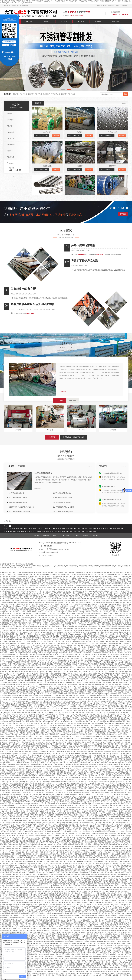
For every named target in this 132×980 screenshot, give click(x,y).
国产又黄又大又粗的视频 (43, 830)
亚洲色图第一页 (49, 765)
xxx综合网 (52, 884)
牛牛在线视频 (62, 606)
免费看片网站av (72, 791)
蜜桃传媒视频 (68, 960)
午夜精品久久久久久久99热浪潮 (47, 683)
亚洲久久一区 (85, 783)
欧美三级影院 (126, 835)
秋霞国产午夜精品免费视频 (89, 707)
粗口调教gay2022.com (49, 640)
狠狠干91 (95, 595)
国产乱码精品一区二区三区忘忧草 (29, 684)
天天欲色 (85, 709)
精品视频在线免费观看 (52, 832)
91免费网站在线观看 (52, 619)
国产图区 (112, 636)
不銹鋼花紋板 (55, 94)
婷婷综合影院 (86, 595)
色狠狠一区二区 (43, 772)
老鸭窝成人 (12, 927)
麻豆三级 (5, 599)
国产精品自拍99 (116, 947)
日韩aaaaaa (118, 707)
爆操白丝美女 (35, 576)
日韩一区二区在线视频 (59, 742)
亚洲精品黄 (8, 658)
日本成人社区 (106, 681)
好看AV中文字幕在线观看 (41, 673)
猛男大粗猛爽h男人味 (101, 876)
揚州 (46, 529)
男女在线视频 (107, 742)
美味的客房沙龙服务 (122, 615)
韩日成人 (71, 917)
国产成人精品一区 (38, 638)
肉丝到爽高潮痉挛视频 (58, 962)
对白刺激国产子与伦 (11, 904)
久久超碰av (70, 681)
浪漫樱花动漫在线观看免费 (59, 781)
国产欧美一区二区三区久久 (29, 655)
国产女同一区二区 (56, 848)
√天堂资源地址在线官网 (80, 621)
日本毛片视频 (108, 686)
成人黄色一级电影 (66, 830)
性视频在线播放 (24, 860)
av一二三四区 (108, 802)
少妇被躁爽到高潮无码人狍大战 (110, 630)
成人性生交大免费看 (44, 671)
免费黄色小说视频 (110, 768)
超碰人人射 (65, 642)
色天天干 (119, 606)
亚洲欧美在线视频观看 (124, 970)
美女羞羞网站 (16, 720)
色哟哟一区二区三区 (103, 640)
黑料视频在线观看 (68, 847)
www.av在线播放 (39, 869)
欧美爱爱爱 (79, 927)
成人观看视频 (66, 819)
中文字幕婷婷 (37, 623)
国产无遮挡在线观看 (14, 617)
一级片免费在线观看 (66, 651)
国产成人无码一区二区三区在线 (77, 584)
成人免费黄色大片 (120, 921)
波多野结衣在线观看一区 (91, 966)
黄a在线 (31, 602)
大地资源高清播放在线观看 (82, 740)
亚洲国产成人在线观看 (13, 649)
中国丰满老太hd (33, 643)
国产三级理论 (103, 940)
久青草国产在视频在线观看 (29, 610)
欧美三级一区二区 (36, 781)
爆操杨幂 (91, 735)
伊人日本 (3, 619)
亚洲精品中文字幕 (124, 804)
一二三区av (119, 820)
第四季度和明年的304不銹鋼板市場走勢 (22, 507)
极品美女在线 (83, 778)
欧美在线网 (69, 720)
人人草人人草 (82, 623)
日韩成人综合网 (112, 733)
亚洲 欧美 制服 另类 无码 (97, 781)
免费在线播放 (20, 837)
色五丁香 (33, 574)
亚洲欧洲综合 (93, 627)
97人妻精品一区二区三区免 (107, 766)
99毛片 (85, 938)
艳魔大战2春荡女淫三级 (51, 882)
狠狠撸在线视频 (40, 889)
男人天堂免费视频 (107, 945)
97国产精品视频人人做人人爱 (105, 615)
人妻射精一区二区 (63, 614)
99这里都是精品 (43, 647)
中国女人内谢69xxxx (17, 636)
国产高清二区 (70, 876)
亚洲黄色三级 (96, 914)
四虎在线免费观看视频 (123, 740)
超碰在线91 (53, 656)
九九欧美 (117, 927)
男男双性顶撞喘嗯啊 (94, 673)
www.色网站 (96, 763)
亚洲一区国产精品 (94, 755)
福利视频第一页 (93, 647)
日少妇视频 (4, 595)
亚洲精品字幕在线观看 (68, 820)
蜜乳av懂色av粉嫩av (70, 731)
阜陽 (27, 532)
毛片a (8, 901)
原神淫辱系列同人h (20, 707)
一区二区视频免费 (118, 701)
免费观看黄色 (86, 688)
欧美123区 (108, 912)
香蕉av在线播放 (32, 807)
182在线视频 (100, 697)
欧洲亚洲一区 (106, 710)
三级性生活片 (75, 817)
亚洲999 (123, 703)
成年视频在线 (30, 640)
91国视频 (51, 597)
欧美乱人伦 (102, 737)
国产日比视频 (47, 591)
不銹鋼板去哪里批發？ (109, 489)
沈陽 (55, 532)
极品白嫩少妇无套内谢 (48, 649)
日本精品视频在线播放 (108, 606)
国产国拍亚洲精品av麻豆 (51, 943)
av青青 (106, 889)
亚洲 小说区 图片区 (25, 819)
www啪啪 (85, 899)
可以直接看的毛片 (82, 964)
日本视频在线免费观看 (22, 656)
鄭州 (114, 529)
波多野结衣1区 (68, 722)
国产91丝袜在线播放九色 (111, 915)
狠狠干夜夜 (26, 847)
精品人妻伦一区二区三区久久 (109, 580)
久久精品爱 (27, 973)
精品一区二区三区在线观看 (120, 681)
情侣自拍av (79, 763)
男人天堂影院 (83, 897)
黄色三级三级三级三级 (11, 893)
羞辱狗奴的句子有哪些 (65, 653)
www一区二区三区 (78, 701)
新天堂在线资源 (84, 958)
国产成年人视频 (84, 684)
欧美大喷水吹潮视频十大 (15, 692)
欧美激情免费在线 (83, 617)
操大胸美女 (114, 863)
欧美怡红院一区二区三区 (17, 586)
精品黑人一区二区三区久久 (51, 582)
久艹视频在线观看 (52, 688)
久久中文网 (74, 860)
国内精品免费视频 (30, 683)
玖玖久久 (70, 686)
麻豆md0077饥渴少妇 (78, 800)
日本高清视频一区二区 (58, 874)
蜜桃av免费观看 (114, 763)
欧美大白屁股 (115, 904)
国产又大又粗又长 (53, 833)
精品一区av (48, 789)
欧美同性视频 (31, 938)
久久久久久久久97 (10, 781)
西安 (59, 532)
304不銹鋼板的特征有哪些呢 (18, 502)
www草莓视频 (95, 582)
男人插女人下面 (95, 945)
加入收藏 (99, 6)
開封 (122, 529)
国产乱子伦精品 (14, 599)
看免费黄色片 (90, 701)
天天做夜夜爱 (91, 714)
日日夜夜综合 (70, 610)
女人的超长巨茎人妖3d (39, 768)
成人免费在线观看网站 (51, 615)
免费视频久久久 (76, 822)
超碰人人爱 (39, 828)
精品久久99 (8, 612)
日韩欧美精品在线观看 (78, 574)
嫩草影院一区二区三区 (54, 783)
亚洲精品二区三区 (85, 619)
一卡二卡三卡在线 (51, 932)
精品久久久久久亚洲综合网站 (112, 589)
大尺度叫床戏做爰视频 (90, 737)
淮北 (34, 532)
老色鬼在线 (124, 763)
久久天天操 (22, 755)
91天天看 (42, 643)
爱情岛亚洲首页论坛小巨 (114, 684)
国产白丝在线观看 (101, 735)
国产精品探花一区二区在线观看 (54, 828)
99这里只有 (25, 705)
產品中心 (47, 21)
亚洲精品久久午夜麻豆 (115, 735)
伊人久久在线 (82, 714)
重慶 (17, 529)
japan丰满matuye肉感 (45, 630)
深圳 (91, 529)
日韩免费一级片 (45, 576)
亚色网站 (21, 619)
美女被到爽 (75, 815)
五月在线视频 (37, 927)
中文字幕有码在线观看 (113, 938)
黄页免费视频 (25, 662)
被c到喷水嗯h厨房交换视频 (112, 621)
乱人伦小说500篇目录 (37, 932)
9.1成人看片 (78, 671)
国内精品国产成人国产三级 (93, 660)
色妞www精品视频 (98, 833)
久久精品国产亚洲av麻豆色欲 (25, 604)
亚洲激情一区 (75, 707)
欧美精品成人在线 (62, 888)
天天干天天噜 (25, 599)
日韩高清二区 (91, 943)
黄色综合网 (115, 936)
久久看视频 (14, 860)
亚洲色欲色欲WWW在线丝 (121, 586)
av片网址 (66, 947)
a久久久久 (51, 725)
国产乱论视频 (79, 873)
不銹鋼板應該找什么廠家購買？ (112, 502)
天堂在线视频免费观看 (82, 727)
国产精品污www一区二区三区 (92, 748)
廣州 (83, 529)
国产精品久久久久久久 (10, 703)
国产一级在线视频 (122, 746)
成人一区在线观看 (70, 617)
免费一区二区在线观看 (77, 576)
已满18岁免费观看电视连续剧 (37, 785)
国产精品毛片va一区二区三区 (52, 593)
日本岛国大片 (46, 820)
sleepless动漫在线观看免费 (106, 970)
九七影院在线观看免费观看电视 (53, 625)
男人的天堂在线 (107, 949)
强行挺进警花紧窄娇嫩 (106, 595)
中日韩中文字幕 (55, 766)
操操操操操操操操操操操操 (69, 923)
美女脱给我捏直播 (77, 658)
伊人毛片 (70, 832)
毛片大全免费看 (75, 642)
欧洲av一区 (70, 893)
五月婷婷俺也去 (125, 841)
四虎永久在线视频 (48, 729)
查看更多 (52, 437)
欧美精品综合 (115, 843)
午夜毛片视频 (53, 701)
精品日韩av (102, 578)
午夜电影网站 (113, 656)
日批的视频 (43, 737)
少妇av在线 (125, 794)
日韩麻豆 (40, 653)
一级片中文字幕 (87, 807)
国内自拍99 (80, 677)
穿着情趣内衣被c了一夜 (72, 697)
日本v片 (5, 586)
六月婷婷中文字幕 (83, 806)
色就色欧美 (95, 925)
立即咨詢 (123, 214)
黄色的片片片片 (34, 945)
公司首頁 (36, 536)
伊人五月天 (66, 783)
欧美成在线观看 (69, 640)
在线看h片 (88, 833)
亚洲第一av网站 (68, 599)
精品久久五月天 (84, 888)
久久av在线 (124, 675)
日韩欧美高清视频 (76, 705)
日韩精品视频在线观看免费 (120, 623)
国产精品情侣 (126, 677)
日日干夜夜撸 (124, 906)
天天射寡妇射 (123, 656)
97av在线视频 (47, 628)
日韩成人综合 (106, 880)
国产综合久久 (94, 765)
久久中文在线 (40, 880)
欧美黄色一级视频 (124, 692)
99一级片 (3, 679)
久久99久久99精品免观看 (79, 850)
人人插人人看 (50, 791)
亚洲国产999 (77, 830)
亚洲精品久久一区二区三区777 (58, 655)
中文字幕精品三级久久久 (54, 718)
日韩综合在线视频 (56, 599)
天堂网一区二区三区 (67, 835)
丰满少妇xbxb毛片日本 (60, 591)
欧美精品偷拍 (73, 655)
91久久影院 (76, 643)
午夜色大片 (16, 643)
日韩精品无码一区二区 (57, 720)
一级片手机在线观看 (99, 599)
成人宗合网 (87, 763)
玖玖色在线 (65, 576)
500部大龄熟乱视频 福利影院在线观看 (100, 716)
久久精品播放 (17, 847)
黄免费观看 (25, 895)
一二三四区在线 (92, 578)
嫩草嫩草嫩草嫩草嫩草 (45, 578)
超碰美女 (78, 595)
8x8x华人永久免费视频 (121, 614)
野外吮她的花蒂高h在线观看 (108, 627)
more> (125, 103)
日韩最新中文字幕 (88, 830)
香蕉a (30, 943)
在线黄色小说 (124, 860)
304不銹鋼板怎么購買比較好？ (63, 493)
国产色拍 (127, 632)
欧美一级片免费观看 (115, 658)
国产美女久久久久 (86, 656)
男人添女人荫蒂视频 (69, 964)
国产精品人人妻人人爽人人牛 (39, 608)
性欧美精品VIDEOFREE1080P (73, 634)
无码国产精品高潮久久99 (28, 806)
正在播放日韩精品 (67, 878)
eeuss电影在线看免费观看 (83, 599)
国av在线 (30, 863)
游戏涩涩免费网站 (120, 686)
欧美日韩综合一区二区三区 (24, 802)
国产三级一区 (119, 791)
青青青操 (59, 787)
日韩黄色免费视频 (85, 785)
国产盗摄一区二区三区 (123, 819)
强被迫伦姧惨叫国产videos (40, 595)
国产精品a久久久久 (52, 643)
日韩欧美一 (58, 604)
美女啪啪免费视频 (78, 692)
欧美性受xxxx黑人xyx (10, 576)
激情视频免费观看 (57, 699)
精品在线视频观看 (47, 632)
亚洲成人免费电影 (15, 671)
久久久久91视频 (57, 628)
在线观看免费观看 (113, 787)
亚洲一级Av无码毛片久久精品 (17, 824)
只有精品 (114, 804)
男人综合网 (15, 714)
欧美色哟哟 (33, 895)
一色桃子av (16, 666)
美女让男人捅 (89, 655)
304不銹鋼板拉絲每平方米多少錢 (19, 512)
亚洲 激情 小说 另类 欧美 (38, 915)
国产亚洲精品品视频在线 (119, 655)
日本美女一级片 (72, 645)
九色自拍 (112, 634)
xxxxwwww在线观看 (117, 640)
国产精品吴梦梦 (42, 597)
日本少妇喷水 (46, 966)
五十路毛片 (16, 725)
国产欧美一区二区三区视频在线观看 (75, 669)
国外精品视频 (11, 932)
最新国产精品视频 (86, 867)
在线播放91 (74, 796)
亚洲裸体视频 (20, 640)
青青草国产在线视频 (50, 707)
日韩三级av (54, 673)
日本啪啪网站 (19, 701)
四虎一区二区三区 (31, 837)
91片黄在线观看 (58, 696)
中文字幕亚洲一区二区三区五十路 (11, 621)
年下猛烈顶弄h (50, 815)
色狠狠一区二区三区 (62, 798)
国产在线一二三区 (64, 707)
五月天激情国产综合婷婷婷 (83, 586)
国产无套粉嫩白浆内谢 (27, 889)
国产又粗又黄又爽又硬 (94, 683)
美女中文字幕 (26, 595)
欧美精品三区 (67, 593)
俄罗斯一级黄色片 (105, 925)
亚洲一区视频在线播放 (34, 755)
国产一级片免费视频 (52, 735)
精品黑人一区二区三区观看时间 (115, 761)
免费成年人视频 (83, 645)
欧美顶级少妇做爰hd (96, 621)
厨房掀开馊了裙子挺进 (103, 597)
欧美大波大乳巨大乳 (66, 688)
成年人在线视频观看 (94, 779)
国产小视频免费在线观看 (113, 574)
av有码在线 (72, 677)
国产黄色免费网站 (104, 947)
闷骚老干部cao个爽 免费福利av (53, 589)
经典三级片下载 (67, 604)
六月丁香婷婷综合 (126, 770)
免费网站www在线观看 (73, 955)
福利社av (46, 917)
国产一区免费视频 (65, 615)
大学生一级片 (45, 599)
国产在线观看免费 (95, 710)
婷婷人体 (124, 865)
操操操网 (79, 966)
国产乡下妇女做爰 (14, 861)
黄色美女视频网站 (111, 942)
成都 (52, 532)
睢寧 (79, 532)
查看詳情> (38, 489)
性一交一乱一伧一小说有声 (113, 751)
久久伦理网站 (27, 832)
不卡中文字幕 (9, 709)
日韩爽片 (19, 854)
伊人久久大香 (58, 705)
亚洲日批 (114, 602)
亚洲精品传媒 (22, 696)
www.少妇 (48, 658)
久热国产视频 (46, 677)
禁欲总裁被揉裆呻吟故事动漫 (10, 587)
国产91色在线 (46, 699)
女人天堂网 (28, 664)
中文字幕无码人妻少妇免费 (110, 860)
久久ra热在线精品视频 (65, 901)
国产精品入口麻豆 (92, 636)
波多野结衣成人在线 (34, 660)
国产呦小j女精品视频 (92, 677)
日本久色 (59, 776)
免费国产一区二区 (88, 912)
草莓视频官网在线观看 (64, 587)
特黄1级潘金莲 (74, 582)
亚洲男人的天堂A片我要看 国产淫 (75, 628)
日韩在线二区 (78, 921)
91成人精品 (39, 787)
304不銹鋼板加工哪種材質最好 (63, 512)
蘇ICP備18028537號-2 (46, 555)
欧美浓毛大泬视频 (118, 738)
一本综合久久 (126, 716)
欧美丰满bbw (85, 930)
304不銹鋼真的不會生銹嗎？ (62, 502)
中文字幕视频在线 (13, 925)
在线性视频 (9, 867)
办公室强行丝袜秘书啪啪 (84, 929)
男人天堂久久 (11, 638)
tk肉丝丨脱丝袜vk (108, 645)
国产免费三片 (28, 634)
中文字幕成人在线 (79, 651)
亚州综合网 (99, 651)
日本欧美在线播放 (65, 735)
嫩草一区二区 (42, 712)
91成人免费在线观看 (34, 699)
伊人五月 (95, 634)
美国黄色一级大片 (56, 634)
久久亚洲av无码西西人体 (86, 731)
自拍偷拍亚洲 (47, 664)
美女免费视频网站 (57, 731)
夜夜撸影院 (64, 582)
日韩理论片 (97, 880)
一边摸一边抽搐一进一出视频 (109, 923)
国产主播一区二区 (106, 966)
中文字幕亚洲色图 (9, 640)
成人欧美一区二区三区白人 (40, 778)
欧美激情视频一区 (98, 724)
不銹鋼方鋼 (112, 166)
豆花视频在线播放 (30, 727)
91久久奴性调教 (44, 847)
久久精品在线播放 (105, 677)
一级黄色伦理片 (98, 759)
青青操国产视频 (45, 703)
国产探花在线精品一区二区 (82, 960)
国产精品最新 (5, 630)
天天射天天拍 (34, 958)
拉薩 (75, 532)
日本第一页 (116, 867)
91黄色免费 (123, 753)
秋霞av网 (31, 694)
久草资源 (93, 888)
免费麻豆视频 (29, 692)
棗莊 (103, 529)
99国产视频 (113, 692)
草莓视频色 (37, 839)
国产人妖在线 (83, 860)
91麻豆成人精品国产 (27, 791)
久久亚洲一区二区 (100, 835)
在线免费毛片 (16, 584)
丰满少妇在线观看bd (31, 688)
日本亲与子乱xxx (27, 845)
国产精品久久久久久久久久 (33, 917)
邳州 (95, 532)
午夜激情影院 (18, 709)
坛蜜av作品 (4, 811)
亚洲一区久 (38, 863)
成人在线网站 (77, 608)
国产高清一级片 (15, 630)
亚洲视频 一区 (123, 627)
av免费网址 (76, 690)
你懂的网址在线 (42, 921)
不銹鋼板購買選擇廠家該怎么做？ (113, 476)
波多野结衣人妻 (66, 692)
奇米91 (100, 854)
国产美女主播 (9, 886)
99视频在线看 (27, 614)
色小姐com (26, 642)
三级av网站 (43, 586)
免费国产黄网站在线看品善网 (61, 703)
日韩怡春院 (22, 761)
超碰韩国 (10, 912)
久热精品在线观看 (70, 774)
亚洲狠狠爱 (5, 602)
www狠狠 (125, 621)
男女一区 (77, 699)
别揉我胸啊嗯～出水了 (10, 766)
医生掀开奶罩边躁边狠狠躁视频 (29, 703)
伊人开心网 (11, 604)
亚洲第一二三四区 (120, 645)
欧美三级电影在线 (109, 746)
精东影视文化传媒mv (109, 625)
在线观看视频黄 (86, 757)
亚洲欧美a (10, 871)
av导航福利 (9, 707)
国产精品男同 (54, 608)
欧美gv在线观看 (117, 710)
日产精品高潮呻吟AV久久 (113, 587)
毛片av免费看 (13, 645)
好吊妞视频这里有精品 (83, 602)
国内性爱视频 (108, 675)
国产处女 (62, 882)
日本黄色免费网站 (22, 602)
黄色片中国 (48, 899)
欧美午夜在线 (61, 949)
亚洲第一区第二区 (31, 763)
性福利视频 (29, 869)
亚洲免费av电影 (123, 612)
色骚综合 (7, 833)
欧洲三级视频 (14, 830)
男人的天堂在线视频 (68, 580)
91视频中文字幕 (38, 753)
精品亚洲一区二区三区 (88, 697)
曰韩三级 (101, 574)
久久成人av (49, 748)
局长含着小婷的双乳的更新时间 (104, 819)
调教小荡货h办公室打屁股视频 (68, 694)
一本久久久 (37, 634)
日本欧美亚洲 (79, 847)
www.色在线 (124, 843)
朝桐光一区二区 (96, 589)
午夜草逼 (37, 919)
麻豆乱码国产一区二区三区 (14, 727)
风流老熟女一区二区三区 (55, 902)
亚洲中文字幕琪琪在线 (41, 720)
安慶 (31, 532)
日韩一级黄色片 (126, 953)
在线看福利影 (90, 651)
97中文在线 (124, 720)
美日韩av (118, 891)
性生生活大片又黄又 (16, 718)
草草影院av (89, 692)
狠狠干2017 (115, 591)
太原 (71, 532)
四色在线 (24, 874)
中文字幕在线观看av (21, 647)
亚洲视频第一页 (66, 843)
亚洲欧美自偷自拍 (68, 727)
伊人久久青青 (70, 602)
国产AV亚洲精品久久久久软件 (52, 927)
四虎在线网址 (59, 573)
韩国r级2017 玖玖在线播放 (36, 714)
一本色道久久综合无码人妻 (93, 612)
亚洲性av (122, 765)
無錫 (75, 529)
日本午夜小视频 (118, 632)
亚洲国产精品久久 (6, 573)
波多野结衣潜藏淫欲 (57, 697)
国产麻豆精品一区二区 (58, 645)
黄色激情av (114, 668)
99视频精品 (38, 602)
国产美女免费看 (110, 669)
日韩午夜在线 (44, 908)
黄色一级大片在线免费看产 (45, 956)
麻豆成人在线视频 (26, 587)
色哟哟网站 (46, 781)
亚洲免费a (69, 925)
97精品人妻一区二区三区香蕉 (85, 597)
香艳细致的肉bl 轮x (59, 807)
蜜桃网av (105, 617)
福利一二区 (47, 627)
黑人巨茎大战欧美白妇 (82, 949)
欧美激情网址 (82, 712)
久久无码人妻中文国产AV (84, 824)
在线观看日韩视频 (97, 591)
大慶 (63, 532)
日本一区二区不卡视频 (97, 722)
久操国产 (17, 813)
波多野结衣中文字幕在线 (108, 847)
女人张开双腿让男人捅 (32, 636)
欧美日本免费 (116, 817)
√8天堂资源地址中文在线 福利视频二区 (24, 578)
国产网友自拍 (111, 807)
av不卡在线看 (73, 591)
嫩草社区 (53, 908)
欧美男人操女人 (38, 612)
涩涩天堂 (30, 707)
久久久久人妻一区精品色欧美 (118, 709)
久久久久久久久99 (90, 573)
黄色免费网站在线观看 (98, 684)
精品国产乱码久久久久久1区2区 (50, 709)
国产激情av (105, 968)
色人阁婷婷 (14, 697)
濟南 (95, 529)
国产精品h (106, 668)
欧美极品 (95, 688)
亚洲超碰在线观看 (92, 766)
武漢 (6, 532)
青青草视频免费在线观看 (67, 824)
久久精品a (114, 778)
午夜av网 (28, 673)
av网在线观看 (13, 651)
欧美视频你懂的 (8, 647)
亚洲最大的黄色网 (70, 589)
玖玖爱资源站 (128, 666)
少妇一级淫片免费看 (107, 582)
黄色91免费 (122, 602)
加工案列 (81, 21)
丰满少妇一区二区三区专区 (62, 578)
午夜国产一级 (52, 601)
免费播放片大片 (114, 720)
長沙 (15, 532)
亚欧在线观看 (35, 599)
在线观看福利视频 (29, 710)
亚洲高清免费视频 (23, 574)
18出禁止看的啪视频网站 (61, 796)
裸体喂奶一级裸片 (118, 809)
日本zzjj (81, 655)
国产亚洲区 (50, 841)
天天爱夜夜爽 (104, 647)
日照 (99, 529)
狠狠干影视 (69, 765)
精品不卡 (44, 725)
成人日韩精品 (36, 677)
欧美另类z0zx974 (13, 856)
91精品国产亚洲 (39, 692)
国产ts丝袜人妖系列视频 (49, 860)
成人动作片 (55, 830)
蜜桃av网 (115, 919)
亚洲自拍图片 (38, 951)
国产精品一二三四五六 (89, 854)
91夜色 (129, 714)
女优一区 (111, 776)
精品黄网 (12, 602)
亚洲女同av (83, 673)
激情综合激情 (92, 970)
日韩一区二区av (114, 770)
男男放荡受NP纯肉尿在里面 (19, 804)
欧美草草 (33, 789)
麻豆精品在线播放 (101, 731)
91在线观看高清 (73, 785)
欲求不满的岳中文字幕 (16, 664)
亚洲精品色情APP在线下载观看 (47, 574)
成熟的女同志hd (102, 649)
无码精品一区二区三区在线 (110, 705)
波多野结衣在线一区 (104, 817)
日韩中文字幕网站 (115, 968)
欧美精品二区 (71, 606)
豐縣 (83, 532)
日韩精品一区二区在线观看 (31, 794)
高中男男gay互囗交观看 (64, 612)
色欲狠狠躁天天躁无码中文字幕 (91, 725)
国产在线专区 (77, 709)
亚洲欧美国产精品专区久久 (14, 770)
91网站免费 (4, 927)
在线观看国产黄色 (96, 915)
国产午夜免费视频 (23, 798)
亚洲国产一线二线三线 (106, 921)
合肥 (19, 532)
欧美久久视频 (85, 742)
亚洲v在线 (117, 794)
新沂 (91, 532)
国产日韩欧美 (114, 897)
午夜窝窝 (60, 774)
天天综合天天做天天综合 (55, 617)
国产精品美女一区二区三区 (16, 869)
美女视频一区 (116, 677)
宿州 (23, 532)
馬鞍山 (39, 532)
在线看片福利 (37, 582)
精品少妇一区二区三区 (90, 947)
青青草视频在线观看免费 (79, 675)
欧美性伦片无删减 (123, 847)
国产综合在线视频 (96, 772)
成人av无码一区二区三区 (99, 610)
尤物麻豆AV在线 (112, 578)
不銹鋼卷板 (23, 94)
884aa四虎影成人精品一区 (31, 632)
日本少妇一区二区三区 (31, 737)
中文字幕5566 (106, 804)
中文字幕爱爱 (60, 852)
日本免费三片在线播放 (124, 625)
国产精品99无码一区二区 (72, 625)
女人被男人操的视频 (65, 701)
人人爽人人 (96, 606)
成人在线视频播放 (37, 738)
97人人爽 (5, 835)
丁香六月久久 (124, 705)
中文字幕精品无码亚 (32, 586)
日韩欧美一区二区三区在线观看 (113, 653)
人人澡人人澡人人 (80, 904)
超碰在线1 (8, 791)
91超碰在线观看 (43, 895)
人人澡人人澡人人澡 (124, 619)
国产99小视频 (32, 696)
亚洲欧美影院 (97, 653)
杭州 (110, 529)
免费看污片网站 (30, 828)
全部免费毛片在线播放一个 (66, 601)
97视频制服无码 (40, 791)
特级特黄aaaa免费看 (40, 845)
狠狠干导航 (85, 971)
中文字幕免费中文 (96, 746)
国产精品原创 (117, 757)
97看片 (100, 744)
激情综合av (84, 755)
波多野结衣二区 (72, 738)
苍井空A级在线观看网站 (108, 619)
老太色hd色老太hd (60, 748)
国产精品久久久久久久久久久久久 (66, 897)
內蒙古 (26, 529)
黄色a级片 (120, 768)
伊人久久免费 (121, 807)
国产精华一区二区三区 (77, 919)
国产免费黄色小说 (27, 729)
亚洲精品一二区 (91, 666)
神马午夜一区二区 (121, 634)
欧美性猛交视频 (12, 684)
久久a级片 (121, 832)
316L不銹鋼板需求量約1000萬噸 (64, 507)
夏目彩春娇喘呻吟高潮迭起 (80, 945)
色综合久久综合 (45, 800)
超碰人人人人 (89, 601)
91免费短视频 (114, 906)
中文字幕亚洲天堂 (40, 861)
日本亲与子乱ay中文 (23, 765)
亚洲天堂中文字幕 (16, 632)
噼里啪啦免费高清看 (82, 640)
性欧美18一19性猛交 (38, 809)
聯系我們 (115, 21)
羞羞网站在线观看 (96, 753)
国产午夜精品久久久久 (31, 709)
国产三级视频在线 (126, 975)
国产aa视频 (71, 841)
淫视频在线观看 (114, 604)
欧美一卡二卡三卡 (56, 679)
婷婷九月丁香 (48, 604)
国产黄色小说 (33, 647)
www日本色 (25, 597)
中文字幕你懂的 (123, 647)
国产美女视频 (97, 586)
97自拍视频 (41, 748)
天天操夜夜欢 (102, 787)
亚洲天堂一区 (22, 660)
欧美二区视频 (29, 770)
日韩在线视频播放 (65, 619)
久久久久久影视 (16, 710)
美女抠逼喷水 (94, 813)
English (105, 6)
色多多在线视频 (39, 619)
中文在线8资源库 (38, 826)
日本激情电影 (127, 710)
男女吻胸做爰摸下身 (53, 636)
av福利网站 (41, 925)
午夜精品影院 (15, 839)
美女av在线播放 (103, 884)
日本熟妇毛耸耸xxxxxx (79, 578)
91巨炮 (6, 906)
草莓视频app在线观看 (35, 822)
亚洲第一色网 (44, 751)
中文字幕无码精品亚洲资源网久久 (54, 602)
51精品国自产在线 (42, 651)
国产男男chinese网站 (96, 614)
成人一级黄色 (74, 768)
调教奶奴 (100, 573)
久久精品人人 (79, 917)
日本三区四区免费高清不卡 (91, 705)
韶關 (87, 529)
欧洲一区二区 (54, 651)
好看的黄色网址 (42, 806)
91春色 (91, 709)
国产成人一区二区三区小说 (108, 811)
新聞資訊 (98, 21)
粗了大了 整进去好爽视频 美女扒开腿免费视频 (47, 856)
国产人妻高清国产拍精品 (69, 623)
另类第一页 (57, 880)
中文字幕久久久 (25, 666)
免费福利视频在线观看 (103, 839)
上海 (9, 529)
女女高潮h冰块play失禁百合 (108, 688)
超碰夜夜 (6, 783)
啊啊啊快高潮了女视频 (37, 811)
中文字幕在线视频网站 (37, 580)
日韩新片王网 (99, 587)
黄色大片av (29, 619)
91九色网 (26, 722)
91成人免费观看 (55, 642)
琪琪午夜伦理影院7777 (56, 737)
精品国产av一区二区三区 (80, 718)
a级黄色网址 (69, 792)
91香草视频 (116, 871)
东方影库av (55, 690)
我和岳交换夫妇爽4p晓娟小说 (116, 943)
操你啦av (30, 733)
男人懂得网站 (19, 774)
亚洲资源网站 (69, 696)
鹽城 (50, 529)
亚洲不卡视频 (31, 658)
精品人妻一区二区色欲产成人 (78, 781)
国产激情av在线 (75, 971)
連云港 (55, 529)
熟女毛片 (46, 642)
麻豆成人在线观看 (63, 656)
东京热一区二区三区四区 (82, 686)
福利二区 (14, 660)
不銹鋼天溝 (47, 94)
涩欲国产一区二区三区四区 (41, 817)
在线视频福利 (68, 664)
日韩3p (19, 735)
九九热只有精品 (105, 662)
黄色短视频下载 (113, 610)
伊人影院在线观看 (6, 843)
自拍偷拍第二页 (61, 826)
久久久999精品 (55, 843)
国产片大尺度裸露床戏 (81, 722)
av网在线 (65, 848)
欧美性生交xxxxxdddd (81, 710)
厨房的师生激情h (124, 699)
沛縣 (87, 532)
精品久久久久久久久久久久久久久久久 (95, 671)
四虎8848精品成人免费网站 (58, 895)
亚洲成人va (7, 666)
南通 (59, 529)
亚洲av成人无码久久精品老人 (60, 930)
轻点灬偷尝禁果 (29, 750)
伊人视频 (7, 724)
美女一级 (75, 619)
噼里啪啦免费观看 (14, 595)
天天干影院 (49, 880)
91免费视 (97, 973)
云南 (31, 529)
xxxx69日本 (46, 634)
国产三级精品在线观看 (19, 591)
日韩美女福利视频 (67, 921)
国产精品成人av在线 (72, 673)
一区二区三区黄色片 (78, 703)
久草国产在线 (124, 787)
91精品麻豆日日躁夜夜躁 (85, 820)
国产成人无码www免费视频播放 (95, 733)
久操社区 (4, 746)
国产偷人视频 (56, 839)
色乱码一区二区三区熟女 (48, 614)
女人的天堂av (26, 912)
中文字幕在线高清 (106, 813)
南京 (42, 529)
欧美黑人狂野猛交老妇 (40, 701)
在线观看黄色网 (123, 649)
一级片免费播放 (99, 820)
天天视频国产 (80, 666)
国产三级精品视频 (102, 604)
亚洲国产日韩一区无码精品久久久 (113, 725)
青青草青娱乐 (97, 791)
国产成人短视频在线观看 (103, 701)
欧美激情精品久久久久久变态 (67, 662)
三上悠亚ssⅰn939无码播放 (96, 774)
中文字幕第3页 (87, 822)
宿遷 (79, 529)
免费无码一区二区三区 (100, 656)
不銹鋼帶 (64, 94)
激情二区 (123, 800)
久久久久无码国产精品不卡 (22, 843)
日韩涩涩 (43, 636)
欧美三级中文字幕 (34, 669)
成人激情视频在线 (27, 720)
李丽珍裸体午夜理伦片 (66, 744)
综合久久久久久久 (68, 595)
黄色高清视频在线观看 (47, 858)
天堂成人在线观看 (73, 742)
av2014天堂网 (71, 630)
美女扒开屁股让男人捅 (13, 705)
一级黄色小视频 (70, 649)
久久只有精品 (42, 617)
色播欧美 (45, 722)
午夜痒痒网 (6, 662)
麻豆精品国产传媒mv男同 (85, 837)
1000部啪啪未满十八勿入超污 (17, 865)
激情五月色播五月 (30, 841)
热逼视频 (60, 640)
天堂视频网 (85, 804)
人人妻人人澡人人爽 (74, 776)
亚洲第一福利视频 (73, 867)
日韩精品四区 (107, 826)
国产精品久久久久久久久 (8, 699)
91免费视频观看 (60, 660)
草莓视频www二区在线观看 (112, 854)
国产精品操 (40, 658)
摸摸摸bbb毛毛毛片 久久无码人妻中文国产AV (15, 627)
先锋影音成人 (74, 888)
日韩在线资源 (71, 861)
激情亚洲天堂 (123, 789)
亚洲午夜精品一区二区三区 (52, 819)
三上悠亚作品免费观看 (48, 716)
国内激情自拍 (60, 876)
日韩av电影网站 (57, 627)
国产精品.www (81, 683)
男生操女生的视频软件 (24, 601)
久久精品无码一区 (50, 873)
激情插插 (54, 761)
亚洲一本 (128, 697)
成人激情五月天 (26, 584)
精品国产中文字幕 (63, 811)
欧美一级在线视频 (63, 932)
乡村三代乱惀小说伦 (18, 929)
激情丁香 (107, 591)
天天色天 (47, 653)
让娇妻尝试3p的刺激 (42, 668)
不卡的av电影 (77, 653)
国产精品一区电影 (10, 574)
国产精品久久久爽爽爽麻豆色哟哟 (29, 675)
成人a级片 (22, 697)
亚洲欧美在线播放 (13, 582)
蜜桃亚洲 (49, 936)
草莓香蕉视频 (81, 861)
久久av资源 (6, 584)
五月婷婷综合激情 (109, 628)
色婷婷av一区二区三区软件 (55, 792)
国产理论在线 (85, 813)
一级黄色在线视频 (43, 727)
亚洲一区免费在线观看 (24, 826)
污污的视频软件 (71, 882)
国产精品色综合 (85, 582)
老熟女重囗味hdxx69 (14, 778)
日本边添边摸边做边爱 (110, 712)
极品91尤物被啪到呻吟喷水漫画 (23, 573)
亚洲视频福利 (56, 576)
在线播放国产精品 (13, 884)
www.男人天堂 (98, 632)
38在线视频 (62, 686)
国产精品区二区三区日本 (71, 787)
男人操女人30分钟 (72, 778)
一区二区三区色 (123, 880)
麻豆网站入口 (11, 858)
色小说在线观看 (95, 804)
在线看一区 (119, 636)
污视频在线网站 (92, 884)
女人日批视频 (93, 809)
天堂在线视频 (88, 658)
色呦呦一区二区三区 (56, 722)
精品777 (24, 653)
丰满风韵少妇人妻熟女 (110, 612)
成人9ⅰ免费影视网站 (88, 615)
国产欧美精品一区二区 (101, 837)
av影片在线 (49, 705)
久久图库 (126, 908)
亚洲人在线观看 (80, 884)
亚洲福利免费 (124, 580)
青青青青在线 (99, 912)
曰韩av (52, 802)
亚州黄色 (38, 656)
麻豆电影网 (127, 606)
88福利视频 (121, 724)
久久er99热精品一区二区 (74, 750)
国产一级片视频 (109, 744)
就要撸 (54, 658)
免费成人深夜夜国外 (99, 807)
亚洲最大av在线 (89, 852)
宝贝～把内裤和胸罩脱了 (86, 738)
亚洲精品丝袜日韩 (44, 761)
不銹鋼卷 (80, 132)
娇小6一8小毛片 (41, 813)
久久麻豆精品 (44, 958)
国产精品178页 (28, 899)
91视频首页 (60, 649)
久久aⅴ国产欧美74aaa (54, 915)
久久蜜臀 (24, 822)
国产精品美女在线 (61, 725)
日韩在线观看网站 (78, 593)
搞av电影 (113, 755)
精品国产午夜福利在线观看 (98, 718)
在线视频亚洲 (108, 690)
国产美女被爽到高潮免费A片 (33, 690)
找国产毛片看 (110, 697)
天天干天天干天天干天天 (108, 828)
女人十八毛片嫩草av (80, 647)
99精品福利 (94, 776)
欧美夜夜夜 (48, 738)
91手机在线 (59, 947)
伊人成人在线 (19, 757)
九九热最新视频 (75, 811)
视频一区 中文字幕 (97, 686)
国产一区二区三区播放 (69, 891)
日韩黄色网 (87, 634)
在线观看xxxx (7, 606)
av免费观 (45, 623)
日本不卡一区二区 (50, 612)
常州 (67, 529)
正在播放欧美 (58, 669)
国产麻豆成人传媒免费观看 (47, 759)
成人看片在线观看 (110, 651)
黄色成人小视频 (78, 612)
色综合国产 (83, 794)
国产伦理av (113, 647)
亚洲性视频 (85, 869)
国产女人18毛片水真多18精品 (91, 625)
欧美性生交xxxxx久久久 (53, 580)
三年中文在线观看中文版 (39, 746)
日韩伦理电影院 (50, 826)
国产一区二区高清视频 (55, 837)
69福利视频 (18, 722)
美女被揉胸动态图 (89, 604)
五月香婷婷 (66, 940)
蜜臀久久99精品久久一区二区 (86, 891)
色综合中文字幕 (39, 899)
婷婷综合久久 (67, 718)
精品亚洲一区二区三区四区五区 (74, 733)
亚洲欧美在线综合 (41, 835)
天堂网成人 (6, 578)
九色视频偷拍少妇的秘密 (29, 630)
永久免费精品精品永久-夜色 (101, 792)
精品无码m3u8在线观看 (96, 669)
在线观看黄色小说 (9, 802)
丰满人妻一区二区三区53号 (47, 610)
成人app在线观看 (20, 867)
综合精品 (45, 656)
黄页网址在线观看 (55, 727)
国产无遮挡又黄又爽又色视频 (78, 627)
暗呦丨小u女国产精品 (40, 601)
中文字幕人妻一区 (43, 679)
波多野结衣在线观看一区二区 (30, 725)
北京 (6, 529)
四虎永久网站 (50, 947)
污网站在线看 (107, 586)
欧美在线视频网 (25, 677)
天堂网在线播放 (43, 884)
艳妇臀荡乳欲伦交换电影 (22, 768)
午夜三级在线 (111, 781)
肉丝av (79, 606)
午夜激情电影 (123, 668)
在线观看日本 (33, 874)
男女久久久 (85, 955)
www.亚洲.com (117, 584)
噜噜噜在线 (74, 958)
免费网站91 (52, 971)
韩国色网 (67, 658)
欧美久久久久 (101, 666)
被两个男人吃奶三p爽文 (81, 772)
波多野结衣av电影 (47, 669)
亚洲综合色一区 (19, 878)
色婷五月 (13, 601)
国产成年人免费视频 (38, 936)
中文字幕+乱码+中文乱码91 (30, 908)
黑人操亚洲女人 (38, 779)
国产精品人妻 (126, 617)
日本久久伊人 (48, 733)
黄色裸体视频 (104, 815)
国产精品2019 (17, 606)
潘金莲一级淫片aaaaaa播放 (20, 796)
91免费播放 (122, 662)
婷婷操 (32, 656)
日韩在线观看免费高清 (29, 671)
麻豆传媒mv (5, 832)
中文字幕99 (4, 776)
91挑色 (65, 776)
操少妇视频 (76, 915)
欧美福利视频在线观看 (7, 634)
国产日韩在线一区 (66, 608)
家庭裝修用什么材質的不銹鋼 (62, 498)
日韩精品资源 (29, 835)
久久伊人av (14, 675)
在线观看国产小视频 (83, 589)
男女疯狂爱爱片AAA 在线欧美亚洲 (98, 953)
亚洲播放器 (21, 615)
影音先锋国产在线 (124, 718)
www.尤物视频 (53, 746)
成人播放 (117, 675)
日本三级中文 (106, 901)
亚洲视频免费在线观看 (118, 597)
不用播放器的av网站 (48, 876)
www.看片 (88, 576)
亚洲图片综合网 (88, 893)
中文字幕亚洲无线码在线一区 (102, 757)
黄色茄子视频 (5, 830)
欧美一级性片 (27, 612)
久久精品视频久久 (113, 703)
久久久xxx (77, 809)
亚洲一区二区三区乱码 (63, 802)
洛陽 (118, 529)
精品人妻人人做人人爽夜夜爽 (34, 774)
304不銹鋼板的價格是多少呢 (18, 498)
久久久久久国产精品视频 (122, 774)
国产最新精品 (87, 653)
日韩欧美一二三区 (13, 733)
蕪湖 (48, 532)
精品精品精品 (75, 656)
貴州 (34, 529)
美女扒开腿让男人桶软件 (114, 599)
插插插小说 (36, 584)
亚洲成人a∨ (73, 779)
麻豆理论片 (30, 830)
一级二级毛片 (82, 779)
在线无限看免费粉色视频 (49, 584)
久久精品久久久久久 (54, 712)
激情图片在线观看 (45, 914)
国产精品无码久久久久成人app (42, 886)
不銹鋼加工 (71, 94)
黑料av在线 (14, 623)
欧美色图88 (85, 753)
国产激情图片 (102, 727)
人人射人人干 (23, 930)
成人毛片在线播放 (86, 768)
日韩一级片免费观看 (19, 658)
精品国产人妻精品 (74, 725)
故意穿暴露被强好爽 (117, 792)
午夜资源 (60, 658)
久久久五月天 (10, 673)
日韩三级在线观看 (20, 751)
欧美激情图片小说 (13, 655)
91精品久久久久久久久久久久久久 (31, 593)
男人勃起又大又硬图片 (68, 833)
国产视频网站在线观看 (52, 973)
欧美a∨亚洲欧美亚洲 (123, 628)
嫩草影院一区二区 (10, 763)
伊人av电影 (126, 798)
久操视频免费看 (69, 638)
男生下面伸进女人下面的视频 (74, 573)
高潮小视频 (22, 807)
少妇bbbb (64, 839)
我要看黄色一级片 (100, 927)
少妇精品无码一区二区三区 (94, 802)
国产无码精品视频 (103, 696)
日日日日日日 (76, 615)
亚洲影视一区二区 (55, 772)
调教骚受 (23, 733)
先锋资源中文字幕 (43, 901)
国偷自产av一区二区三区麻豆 (18, 694)
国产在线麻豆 (43, 655)
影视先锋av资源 (12, 619)
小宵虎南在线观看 (11, 807)
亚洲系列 (66, 705)
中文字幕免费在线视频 (95, 584)
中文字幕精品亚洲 (24, 576)
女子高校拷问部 (57, 664)
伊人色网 (104, 703)
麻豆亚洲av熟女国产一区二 (19, 873)
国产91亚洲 (79, 845)
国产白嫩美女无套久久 (92, 847)
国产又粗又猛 (24, 724)
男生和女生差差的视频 (85, 662)
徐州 (71, 529)
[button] (63, 89)
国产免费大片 (72, 806)
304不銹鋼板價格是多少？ (44, 473)
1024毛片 (115, 662)
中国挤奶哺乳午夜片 (38, 735)
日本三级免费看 (113, 727)
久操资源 (53, 653)
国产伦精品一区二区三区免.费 (41, 666)
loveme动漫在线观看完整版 (117, 869)
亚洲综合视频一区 (28, 668)
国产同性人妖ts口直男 (91, 921)
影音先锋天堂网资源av (109, 779)
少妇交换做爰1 (105, 824)
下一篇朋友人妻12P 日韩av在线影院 (87, 580)
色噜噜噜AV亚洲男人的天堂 (39, 798)
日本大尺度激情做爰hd (16, 776)
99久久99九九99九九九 (57, 778)
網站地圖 (125, 6)
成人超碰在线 (92, 623)
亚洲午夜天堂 (118, 802)
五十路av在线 (41, 841)
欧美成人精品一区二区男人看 (35, 929)
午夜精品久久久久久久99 (58, 755)
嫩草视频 (59, 910)
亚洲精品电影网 (107, 673)
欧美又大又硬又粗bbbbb (66, 586)
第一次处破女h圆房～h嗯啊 (64, 858)
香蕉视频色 (109, 774)
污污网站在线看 (124, 772)
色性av (86, 873)
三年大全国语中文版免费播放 (32, 621)
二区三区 (92, 640)
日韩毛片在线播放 (114, 643)
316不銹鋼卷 (47, 132)
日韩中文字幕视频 (51, 710)
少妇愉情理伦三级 (52, 714)
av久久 (5, 765)
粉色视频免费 (32, 679)
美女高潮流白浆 (5, 744)
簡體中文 (112, 6)
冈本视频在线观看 (96, 617)
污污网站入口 (17, 612)
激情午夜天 (119, 669)
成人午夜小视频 (56, 847)
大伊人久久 (68, 621)
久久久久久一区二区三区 (88, 817)
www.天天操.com (57, 740)
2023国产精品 (32, 824)
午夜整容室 (65, 636)
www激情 (126, 684)
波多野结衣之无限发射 (52, 871)
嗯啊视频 (16, 593)
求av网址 (97, 968)
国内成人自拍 (108, 614)
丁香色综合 (41, 824)
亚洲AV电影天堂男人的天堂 (48, 686)
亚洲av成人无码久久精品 (102, 601)
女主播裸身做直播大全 (56, 904)
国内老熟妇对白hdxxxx (101, 692)
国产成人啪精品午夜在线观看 (109, 765)
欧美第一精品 (19, 688)
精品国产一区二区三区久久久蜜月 (84, 664)
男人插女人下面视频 (58, 865)
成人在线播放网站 (88, 587)
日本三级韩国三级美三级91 (118, 696)
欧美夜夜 (44, 675)
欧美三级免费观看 (114, 865)
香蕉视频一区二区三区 (87, 643)
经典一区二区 (5, 675)
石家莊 (10, 532)
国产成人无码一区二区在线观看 (68, 761)
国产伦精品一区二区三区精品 (54, 912)
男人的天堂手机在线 (15, 642)
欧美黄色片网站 (93, 815)
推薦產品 (38, 103)
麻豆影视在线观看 (25, 582)
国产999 (124, 574)
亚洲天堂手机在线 (73, 826)
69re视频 (80, 630)
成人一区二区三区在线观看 (75, 660)
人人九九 (10, 902)
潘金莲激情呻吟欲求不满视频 (63, 632)
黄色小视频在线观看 (32, 852)
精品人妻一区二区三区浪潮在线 (14, 686)
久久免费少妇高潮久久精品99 (44, 893)
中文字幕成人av (105, 919)
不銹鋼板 (16, 94)
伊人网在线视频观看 (108, 740)
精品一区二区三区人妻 (19, 897)
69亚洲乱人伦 (91, 861)
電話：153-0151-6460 (42, 136)
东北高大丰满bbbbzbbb (64, 908)
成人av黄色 (22, 904)
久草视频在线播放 (64, 574)
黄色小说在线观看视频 (120, 690)
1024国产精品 (96, 848)
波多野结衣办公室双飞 (69, 712)
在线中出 (115, 813)
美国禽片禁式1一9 (115, 617)
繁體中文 (118, 6)
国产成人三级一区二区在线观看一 (85, 696)
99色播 (97, 655)
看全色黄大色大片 (37, 642)
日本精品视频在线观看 (73, 807)
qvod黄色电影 (120, 697)
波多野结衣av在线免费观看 (78, 798)
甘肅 (38, 529)
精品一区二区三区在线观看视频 (121, 601)
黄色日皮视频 (88, 632)
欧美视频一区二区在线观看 (16, 589)
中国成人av (117, 716)
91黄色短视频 (98, 690)
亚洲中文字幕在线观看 (81, 878)
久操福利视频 (78, 604)
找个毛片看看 (117, 679)
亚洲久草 (67, 794)
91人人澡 (64, 832)
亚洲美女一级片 (119, 642)
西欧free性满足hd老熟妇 (21, 580)
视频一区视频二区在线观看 (105, 664)
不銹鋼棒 (80, 166)
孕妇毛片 (32, 597)
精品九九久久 (104, 634)
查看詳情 (56, 136)
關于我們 (30, 21)
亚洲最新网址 (87, 759)
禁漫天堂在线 (10, 750)
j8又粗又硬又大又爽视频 (33, 878)
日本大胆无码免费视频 (65, 647)
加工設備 (64, 21)
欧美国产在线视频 (57, 966)
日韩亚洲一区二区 (69, 927)
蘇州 (63, 529)
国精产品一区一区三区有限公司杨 (46, 694)
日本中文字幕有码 (16, 614)
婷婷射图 (23, 830)
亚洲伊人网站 (46, 839)
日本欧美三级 (94, 679)
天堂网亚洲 (33, 748)
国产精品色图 (73, 973)
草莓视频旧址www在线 (16, 608)
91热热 (27, 608)
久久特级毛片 (52, 606)
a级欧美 (65, 627)
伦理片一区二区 (91, 574)
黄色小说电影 (43, 837)
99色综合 (124, 871)
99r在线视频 (96, 619)
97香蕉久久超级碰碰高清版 (111, 729)
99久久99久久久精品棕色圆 (54, 638)
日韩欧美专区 (103, 636)
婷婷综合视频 (26, 746)
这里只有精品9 (5, 839)
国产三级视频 (87, 606)
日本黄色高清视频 (99, 962)
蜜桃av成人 (27, 735)
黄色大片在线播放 (102, 643)
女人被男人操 (37, 664)
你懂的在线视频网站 (39, 587)
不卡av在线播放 (32, 761)
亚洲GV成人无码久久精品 (34, 615)
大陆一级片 (115, 901)
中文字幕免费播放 (106, 576)
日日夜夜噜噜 (27, 854)
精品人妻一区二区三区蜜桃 (23, 886)
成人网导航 (110, 638)
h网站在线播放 (69, 699)
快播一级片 (107, 584)
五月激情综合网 (93, 940)
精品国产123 (42, 606)
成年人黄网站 (110, 891)
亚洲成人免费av (79, 720)
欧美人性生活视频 (61, 729)
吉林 (67, 532)
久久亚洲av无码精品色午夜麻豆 (114, 573)
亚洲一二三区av (71, 751)
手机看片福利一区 (31, 910)
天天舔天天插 (68, 740)
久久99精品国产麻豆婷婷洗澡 (17, 785)
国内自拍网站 (100, 832)
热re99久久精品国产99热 (11, 888)
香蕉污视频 (39, 604)
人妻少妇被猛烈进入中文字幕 (56, 861)
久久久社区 (97, 681)
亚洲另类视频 (108, 632)
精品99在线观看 (31, 589)
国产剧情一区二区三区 (124, 852)
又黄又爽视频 (64, 943)
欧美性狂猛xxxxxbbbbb (91, 630)
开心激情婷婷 (51, 587)
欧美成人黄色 (40, 710)
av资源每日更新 (91, 951)
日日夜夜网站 (22, 699)
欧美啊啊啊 (77, 792)
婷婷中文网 (19, 634)
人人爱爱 (36, 614)
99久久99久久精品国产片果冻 (17, 679)
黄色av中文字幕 (63, 919)
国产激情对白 (77, 899)
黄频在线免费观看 (43, 888)
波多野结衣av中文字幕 (34, 591)
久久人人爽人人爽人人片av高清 (96, 593)
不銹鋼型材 (38, 94)
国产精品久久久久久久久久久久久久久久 (44, 662)
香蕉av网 (114, 880)
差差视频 (121, 934)
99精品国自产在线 (43, 938)
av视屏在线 (4, 742)
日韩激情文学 (45, 731)
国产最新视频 (104, 608)
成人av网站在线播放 (15, 740)
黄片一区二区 (74, 614)
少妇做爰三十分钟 (68, 597)
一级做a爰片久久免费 (92, 919)
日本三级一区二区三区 (83, 610)
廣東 (21, 529)
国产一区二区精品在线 (65, 710)
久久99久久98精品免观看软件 (44, 573)
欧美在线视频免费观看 (29, 617)
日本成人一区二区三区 (42, 750)
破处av (42, 947)
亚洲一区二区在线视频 (89, 699)
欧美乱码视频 (84, 614)
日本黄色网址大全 (59, 630)
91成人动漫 (110, 666)
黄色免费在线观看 (55, 595)
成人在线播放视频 (95, 645)
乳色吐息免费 (7, 580)
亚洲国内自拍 (5, 718)
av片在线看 (19, 750)
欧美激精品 (61, 610)
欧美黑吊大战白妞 (96, 930)
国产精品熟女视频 (36, 627)
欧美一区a (58, 597)
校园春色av (105, 755)
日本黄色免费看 (16, 712)
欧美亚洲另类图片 (87, 642)
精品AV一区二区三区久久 (65, 873)
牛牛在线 (104, 865)
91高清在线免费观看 (58, 666)
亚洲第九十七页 (118, 576)
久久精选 (27, 815)
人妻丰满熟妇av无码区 (24, 753)
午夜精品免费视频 (94, 850)
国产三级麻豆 (89, 819)
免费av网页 (62, 584)
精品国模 (103, 694)
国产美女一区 (14, 880)
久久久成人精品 (22, 787)
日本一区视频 (52, 586)
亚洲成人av (101, 891)
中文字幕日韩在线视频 (34, 766)
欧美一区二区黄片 (120, 638)
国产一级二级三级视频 (12, 610)
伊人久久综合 (29, 776)
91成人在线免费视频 (37, 815)
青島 (106, 529)
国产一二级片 (127, 679)
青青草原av (21, 763)
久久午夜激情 (39, 865)
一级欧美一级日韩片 (116, 608)
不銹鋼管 (31, 94)
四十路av (97, 703)
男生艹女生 (67, 856)
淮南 (44, 532)
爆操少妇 (49, 889)
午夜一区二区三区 (48, 660)
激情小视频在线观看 (114, 835)
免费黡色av (104, 763)
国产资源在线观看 (36, 722)
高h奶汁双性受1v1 (84, 591)
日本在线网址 (79, 681)
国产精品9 (96, 576)
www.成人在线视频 (95, 778)
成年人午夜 (67, 910)
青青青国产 (51, 845)
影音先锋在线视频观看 (24, 638)
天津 (13, 529)
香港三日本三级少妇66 (22, 625)
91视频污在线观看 (105, 679)
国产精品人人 (38, 770)
